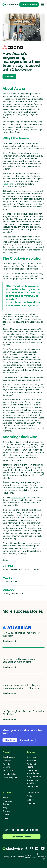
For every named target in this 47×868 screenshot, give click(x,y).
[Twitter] (26, 848)
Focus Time (8, 184)
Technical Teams (31, 766)
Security (6, 857)
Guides (6, 815)
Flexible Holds (9, 774)
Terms (13, 857)
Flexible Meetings (7, 766)
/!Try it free (10, 740)
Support (30, 800)
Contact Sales (27, 740)
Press (5, 818)
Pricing (30, 796)
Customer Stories (7, 803)
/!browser (9, 76)
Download (31, 803)
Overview (31, 757)
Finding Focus (33, 786)
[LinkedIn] (37, 848)
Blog (5, 807)
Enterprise (32, 761)
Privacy (21, 857)
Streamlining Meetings (33, 782)
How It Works (9, 757)
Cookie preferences (30, 857)
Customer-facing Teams (33, 772)
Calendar (7, 761)
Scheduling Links (10, 778)
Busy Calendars (34, 777)
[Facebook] (31, 848)
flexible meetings (19, 497)
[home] (13, 849)
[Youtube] (43, 848)
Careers (6, 811)
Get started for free (21, 837)
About (5, 798)
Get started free (29, 5)
